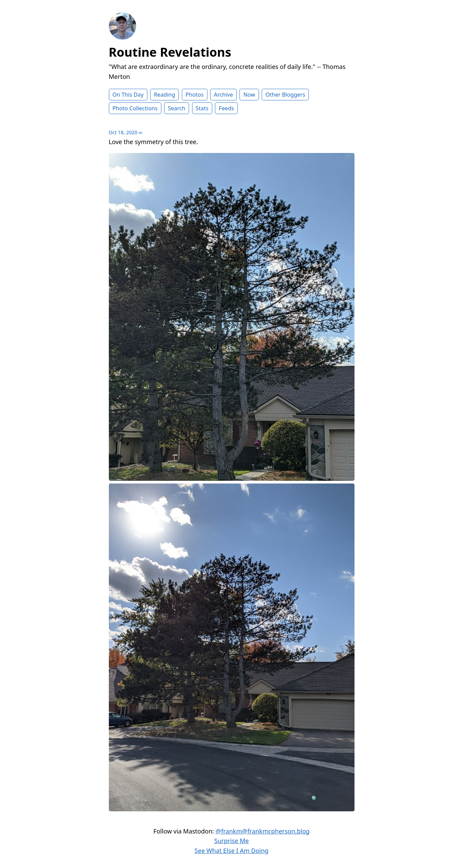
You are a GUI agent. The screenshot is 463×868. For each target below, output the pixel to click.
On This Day (128, 95)
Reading (164, 95)
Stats (202, 108)
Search (177, 108)
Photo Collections (135, 108)
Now (249, 95)
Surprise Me (232, 841)
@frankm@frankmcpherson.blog (263, 831)
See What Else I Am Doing (231, 851)
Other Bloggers (285, 95)
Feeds (226, 108)
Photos (195, 95)
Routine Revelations (170, 52)
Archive (223, 95)
